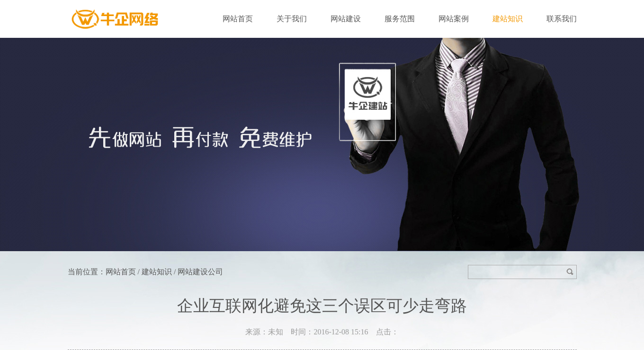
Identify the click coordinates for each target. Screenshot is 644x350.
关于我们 (292, 19)
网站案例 (454, 19)
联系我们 (562, 19)
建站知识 (508, 19)
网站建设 (346, 19)
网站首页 (238, 19)
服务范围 (400, 19)
